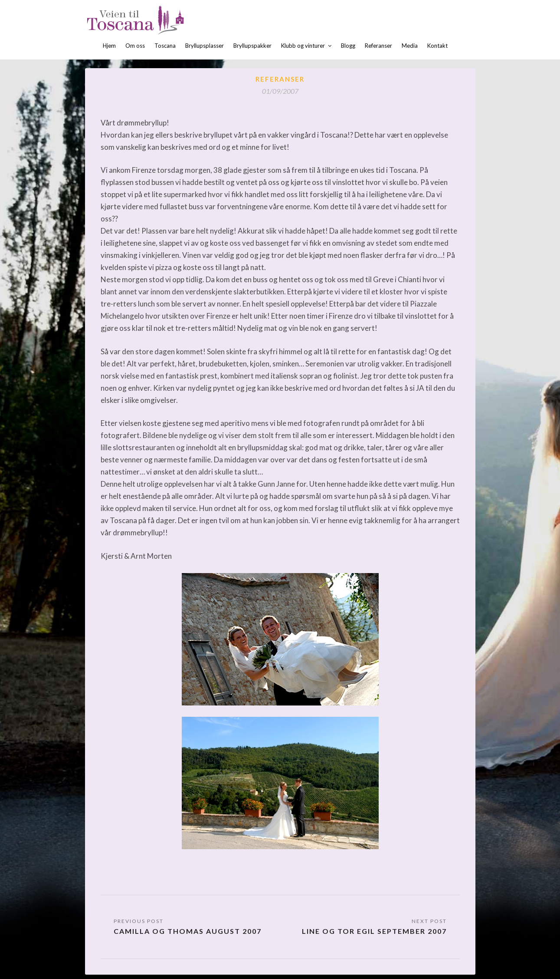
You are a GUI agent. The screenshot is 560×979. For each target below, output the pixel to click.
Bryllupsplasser (205, 46)
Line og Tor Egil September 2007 (374, 931)
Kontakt (437, 46)
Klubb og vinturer (303, 46)
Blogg (348, 46)
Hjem (109, 46)
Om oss (135, 46)
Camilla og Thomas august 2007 (188, 931)
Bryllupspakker (252, 46)
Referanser (378, 46)
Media (410, 46)
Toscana (165, 46)
